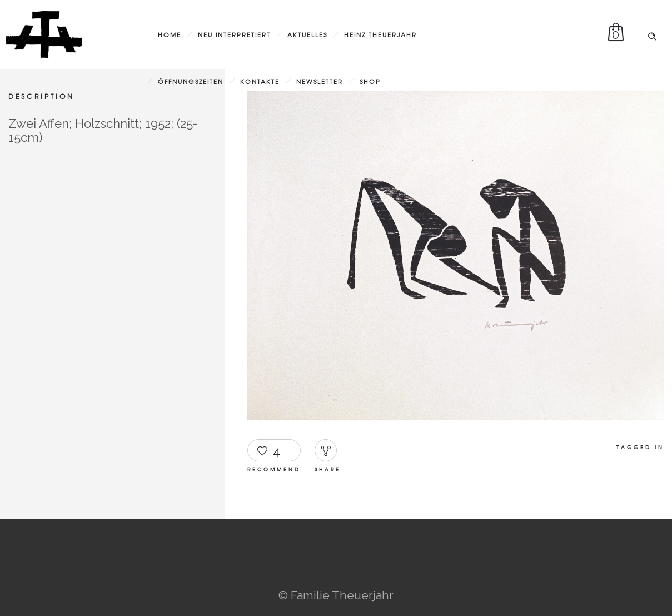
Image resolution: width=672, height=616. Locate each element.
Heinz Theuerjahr (380, 34)
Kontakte (260, 81)
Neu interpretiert (234, 34)
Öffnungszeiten (191, 81)
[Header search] (652, 33)
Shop (370, 81)
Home (170, 34)
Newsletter (320, 81)
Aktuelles (307, 34)
